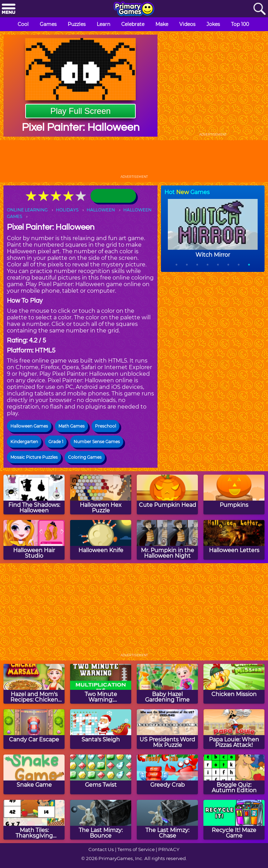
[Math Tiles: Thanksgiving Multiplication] (34, 820)
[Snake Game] (34, 774)
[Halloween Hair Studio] (34, 540)
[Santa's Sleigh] (101, 729)
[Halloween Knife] (101, 540)
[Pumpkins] (234, 495)
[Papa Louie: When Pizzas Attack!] (234, 729)
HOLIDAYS (67, 210)
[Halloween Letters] (234, 540)
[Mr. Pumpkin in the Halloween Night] (167, 540)
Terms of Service (136, 849)
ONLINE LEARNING (27, 210)
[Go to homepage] (134, 9)
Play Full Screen (81, 111)
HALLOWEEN (101, 210)
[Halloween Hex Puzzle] (101, 495)
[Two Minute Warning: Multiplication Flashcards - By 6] (101, 684)
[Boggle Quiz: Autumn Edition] (234, 774)
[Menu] (9, 9)
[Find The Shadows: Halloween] (34, 495)
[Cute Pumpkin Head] (167, 495)
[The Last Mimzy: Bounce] (101, 820)
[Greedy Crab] (167, 774)
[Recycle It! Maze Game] (234, 820)
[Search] (259, 9)
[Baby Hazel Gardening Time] (167, 684)
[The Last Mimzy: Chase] (167, 820)
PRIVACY (169, 849)
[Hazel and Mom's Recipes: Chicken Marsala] (34, 684)
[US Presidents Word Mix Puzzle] (167, 729)
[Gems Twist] (101, 774)
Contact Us (101, 849)
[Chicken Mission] (234, 684)
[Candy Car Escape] (34, 729)
